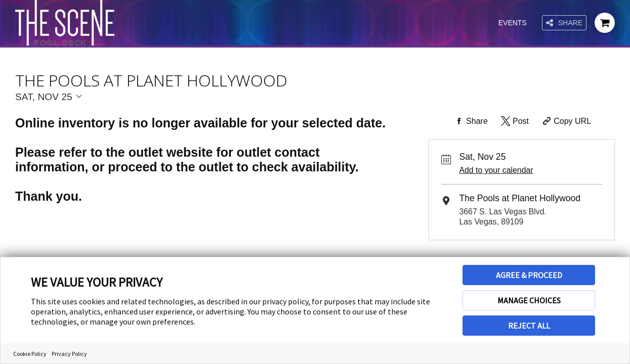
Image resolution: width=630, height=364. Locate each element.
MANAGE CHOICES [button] (529, 300)
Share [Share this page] (564, 23)
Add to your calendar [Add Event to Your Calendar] (496, 170)
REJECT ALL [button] (529, 326)
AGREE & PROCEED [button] (529, 275)
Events (513, 23)
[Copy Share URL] (565, 121)
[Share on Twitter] (514, 121)
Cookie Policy (30, 354)
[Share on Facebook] (470, 121)
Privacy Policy (69, 354)
